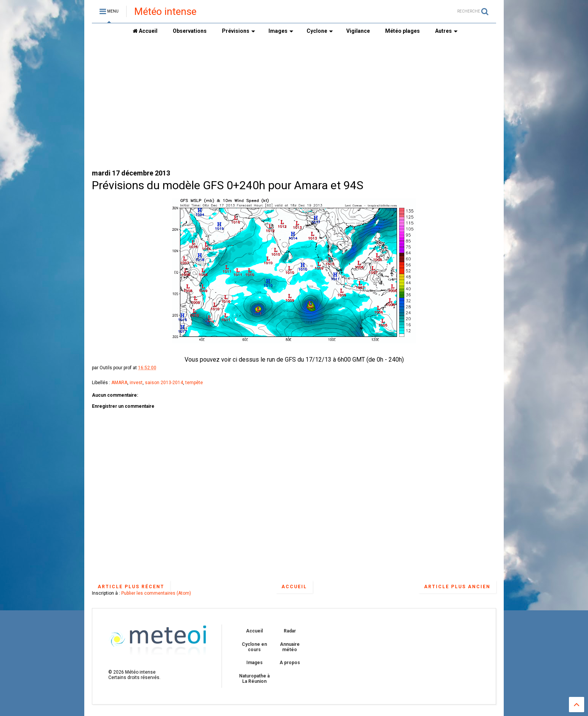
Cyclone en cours (254, 647)
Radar (290, 631)
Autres (446, 31)
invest (136, 383)
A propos (290, 663)
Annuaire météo (290, 647)
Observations (190, 31)
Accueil (145, 31)
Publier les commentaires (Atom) (156, 593)
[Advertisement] (294, 103)
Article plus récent (131, 587)
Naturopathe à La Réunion (254, 679)
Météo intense (165, 11)
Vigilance (358, 31)
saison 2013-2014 (164, 383)
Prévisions (239, 31)
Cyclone (320, 31)
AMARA (119, 383)
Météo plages (402, 31)
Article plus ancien (457, 587)
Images (281, 31)
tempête (194, 383)
